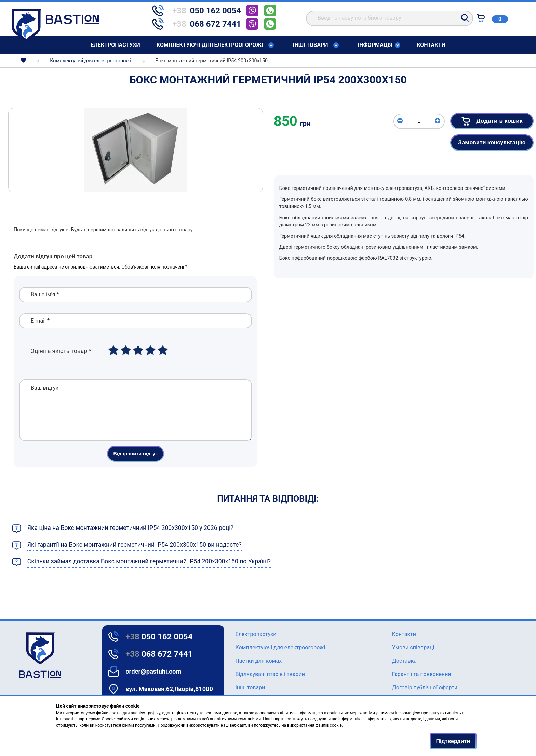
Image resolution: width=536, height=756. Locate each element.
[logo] (22, 655)
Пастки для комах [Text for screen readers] (258, 661)
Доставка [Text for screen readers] (404, 661)
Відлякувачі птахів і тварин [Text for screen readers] (270, 674)
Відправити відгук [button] (136, 464)
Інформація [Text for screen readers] (375, 45)
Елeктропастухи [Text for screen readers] (115, 45)
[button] (465, 18)
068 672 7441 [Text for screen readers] (159, 654)
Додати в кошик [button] (491, 121)
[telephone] (199, 11)
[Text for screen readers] (55, 40)
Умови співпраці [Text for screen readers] (413, 647)
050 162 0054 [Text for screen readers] (159, 637)
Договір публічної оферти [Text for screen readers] (425, 687)
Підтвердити (453, 741)
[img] (136, 150)
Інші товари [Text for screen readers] (311, 45)
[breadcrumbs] (23, 61)
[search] (390, 18)
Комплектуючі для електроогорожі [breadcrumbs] (90, 61)
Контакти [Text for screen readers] (431, 45)
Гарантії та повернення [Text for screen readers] (422, 674)
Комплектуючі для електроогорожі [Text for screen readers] (210, 45)
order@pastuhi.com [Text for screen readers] (153, 671)
